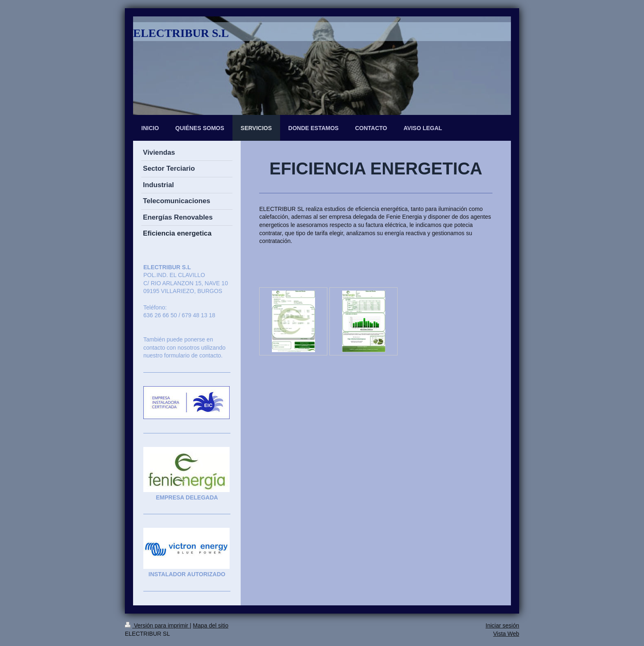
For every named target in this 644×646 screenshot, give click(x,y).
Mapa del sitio (211, 625)
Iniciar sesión (502, 625)
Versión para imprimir (157, 625)
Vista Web (506, 634)
